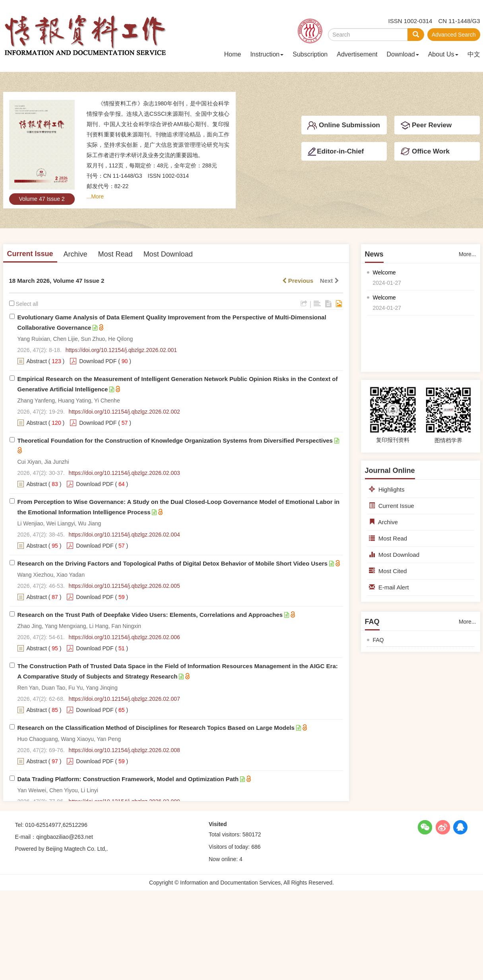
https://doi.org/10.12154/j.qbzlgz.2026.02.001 (121, 350)
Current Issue (30, 254)
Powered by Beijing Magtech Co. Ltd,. (62, 849)
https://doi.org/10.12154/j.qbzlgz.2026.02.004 (124, 535)
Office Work (425, 152)
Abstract (37, 361)
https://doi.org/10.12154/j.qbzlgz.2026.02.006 (124, 637)
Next (330, 281)
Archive (76, 254)
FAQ (378, 640)
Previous (298, 281)
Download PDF (98, 361)
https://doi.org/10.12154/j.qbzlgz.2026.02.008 (124, 750)
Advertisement (357, 54)
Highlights (387, 489)
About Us (443, 54)
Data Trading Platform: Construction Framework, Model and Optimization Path (128, 779)
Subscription (310, 54)
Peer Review (426, 126)
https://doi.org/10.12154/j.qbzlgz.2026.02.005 (124, 586)
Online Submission (344, 126)
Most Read (115, 254)
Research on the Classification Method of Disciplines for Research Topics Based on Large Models (156, 728)
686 (256, 847)
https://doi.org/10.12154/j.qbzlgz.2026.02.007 (124, 699)
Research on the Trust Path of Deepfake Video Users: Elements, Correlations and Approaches (150, 615)
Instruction (267, 54)
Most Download (168, 254)
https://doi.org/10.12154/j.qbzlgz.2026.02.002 (124, 412)
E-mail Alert (389, 587)
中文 (474, 54)
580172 (252, 834)
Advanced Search (454, 35)
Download (403, 54)
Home (233, 54)
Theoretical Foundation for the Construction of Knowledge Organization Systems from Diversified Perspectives (175, 440)
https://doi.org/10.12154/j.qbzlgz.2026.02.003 (124, 473)
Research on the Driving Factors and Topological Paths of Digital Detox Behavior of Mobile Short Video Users (173, 563)
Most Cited (388, 571)
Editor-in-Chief (336, 152)
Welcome (384, 272)
